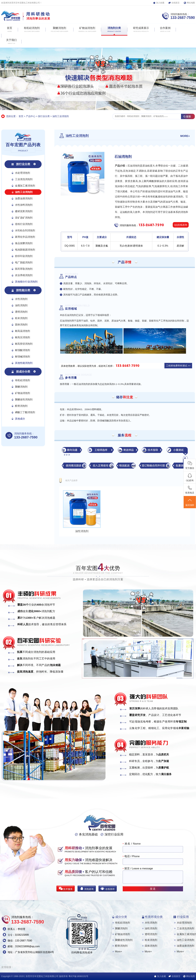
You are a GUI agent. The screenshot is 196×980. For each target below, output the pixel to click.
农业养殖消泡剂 (24, 275)
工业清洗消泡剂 (24, 179)
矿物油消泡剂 (23, 393)
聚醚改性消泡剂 (24, 399)
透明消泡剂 (21, 312)
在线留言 (176, 3)
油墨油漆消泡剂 (24, 198)
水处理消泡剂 (23, 173)
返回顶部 (190, 502)
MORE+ (185, 136)
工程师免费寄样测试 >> (178, 366)
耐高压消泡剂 (23, 337)
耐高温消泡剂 (23, 331)
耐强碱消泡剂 (23, 357)
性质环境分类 (154, 917)
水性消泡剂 (21, 299)
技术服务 (68, 889)
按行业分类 (44, 116)
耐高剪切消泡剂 (24, 344)
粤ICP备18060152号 (78, 976)
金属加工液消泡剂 (25, 186)
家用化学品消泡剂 (25, 237)
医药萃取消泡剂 (24, 269)
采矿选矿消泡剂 (24, 218)
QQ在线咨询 (181, 225)
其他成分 (20, 419)
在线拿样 (110, 889)
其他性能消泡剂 (24, 363)
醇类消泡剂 (21, 406)
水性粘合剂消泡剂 (25, 230)
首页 (21, 116)
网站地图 (191, 3)
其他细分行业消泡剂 (26, 282)
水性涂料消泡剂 (24, 205)
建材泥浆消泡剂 (24, 211)
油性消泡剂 (21, 305)
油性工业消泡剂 (61, 116)
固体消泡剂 (21, 325)
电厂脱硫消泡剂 (24, 262)
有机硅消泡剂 (23, 380)
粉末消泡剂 (21, 318)
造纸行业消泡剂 (24, 224)
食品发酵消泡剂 (24, 243)
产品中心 (31, 116)
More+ (119, 952)
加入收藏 (160, 3)
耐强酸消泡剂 (23, 350)
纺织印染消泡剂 (24, 256)
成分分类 (121, 917)
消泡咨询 (89, 889)
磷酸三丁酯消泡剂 (25, 412)
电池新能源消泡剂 (25, 250)
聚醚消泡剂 (21, 387)
